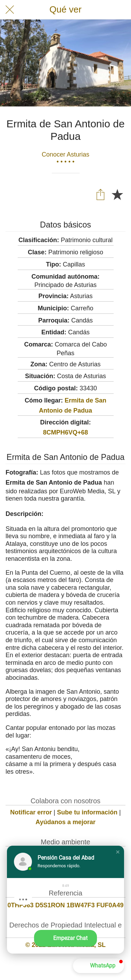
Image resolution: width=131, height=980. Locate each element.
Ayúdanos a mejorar (65, 822)
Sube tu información (87, 812)
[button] (118, 852)
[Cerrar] (10, 10)
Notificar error (31, 812)
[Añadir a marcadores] (117, 194)
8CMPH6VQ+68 (66, 432)
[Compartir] (100, 194)
